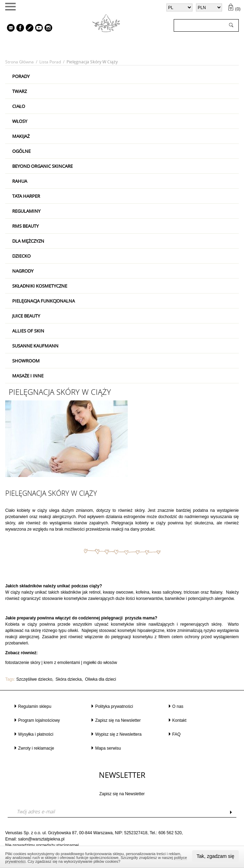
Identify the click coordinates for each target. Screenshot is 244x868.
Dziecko (21, 256)
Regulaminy (26, 211)
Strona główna (19, 62)
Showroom (26, 361)
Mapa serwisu (108, 748)
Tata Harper (26, 196)
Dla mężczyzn (28, 241)
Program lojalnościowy (39, 720)
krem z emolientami (62, 663)
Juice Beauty (26, 316)
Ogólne (21, 151)
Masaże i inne (28, 376)
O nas (178, 706)
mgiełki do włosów (100, 663)
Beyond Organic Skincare (42, 166)
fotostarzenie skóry (23, 663)
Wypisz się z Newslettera (118, 734)
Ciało (19, 106)
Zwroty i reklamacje (36, 748)
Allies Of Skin (28, 331)
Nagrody (23, 271)
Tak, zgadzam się (215, 856)
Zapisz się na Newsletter (118, 720)
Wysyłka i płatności (36, 734)
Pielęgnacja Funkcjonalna (44, 301)
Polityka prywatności (114, 706)
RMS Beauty (25, 226)
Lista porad (50, 62)
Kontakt (179, 720)
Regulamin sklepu (35, 706)
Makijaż (21, 136)
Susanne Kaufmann (35, 346)
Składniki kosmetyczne (40, 286)
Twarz (19, 91)
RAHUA (20, 181)
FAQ (176, 734)
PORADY (21, 76)
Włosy (20, 121)
